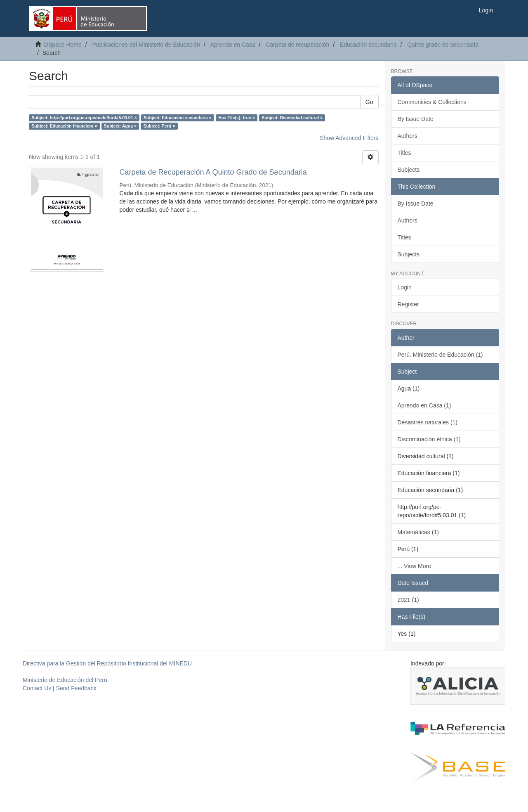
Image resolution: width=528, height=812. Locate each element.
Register (408, 304)
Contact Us (37, 688)
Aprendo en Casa (233, 45)
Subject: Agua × (120, 126)
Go (369, 102)
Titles (404, 153)
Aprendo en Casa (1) (424, 405)
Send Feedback (76, 688)
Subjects (409, 170)
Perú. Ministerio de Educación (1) (440, 355)
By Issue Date (416, 119)
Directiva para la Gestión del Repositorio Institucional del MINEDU (107, 663)
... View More (414, 566)
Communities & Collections (432, 102)
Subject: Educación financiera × (64, 126)
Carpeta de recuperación (297, 45)
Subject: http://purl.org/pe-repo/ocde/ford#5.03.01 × (84, 118)
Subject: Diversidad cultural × (292, 118)
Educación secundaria (368, 45)
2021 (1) (408, 600)
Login (405, 287)
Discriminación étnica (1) (429, 439)
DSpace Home (63, 45)
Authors (408, 136)
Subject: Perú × (159, 126)
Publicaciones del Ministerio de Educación (146, 45)
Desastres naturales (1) (428, 422)
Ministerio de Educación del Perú (65, 680)
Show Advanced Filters (349, 138)
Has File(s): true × (236, 118)
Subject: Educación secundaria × (178, 118)
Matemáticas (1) (418, 532)
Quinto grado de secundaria (443, 45)
